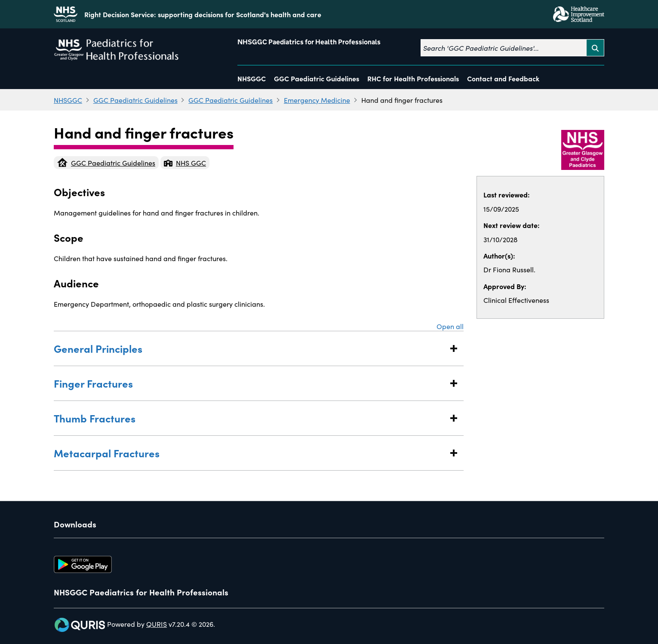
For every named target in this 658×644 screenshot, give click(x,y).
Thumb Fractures (250, 418)
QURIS (157, 624)
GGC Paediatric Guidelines (317, 78)
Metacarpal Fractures (250, 453)
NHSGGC (252, 78)
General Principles (250, 348)
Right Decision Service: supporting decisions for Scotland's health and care (203, 14)
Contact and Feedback (503, 78)
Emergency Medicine (317, 100)
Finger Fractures (250, 383)
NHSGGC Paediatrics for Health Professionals (309, 42)
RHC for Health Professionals (413, 78)
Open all (450, 326)
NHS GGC (185, 163)
